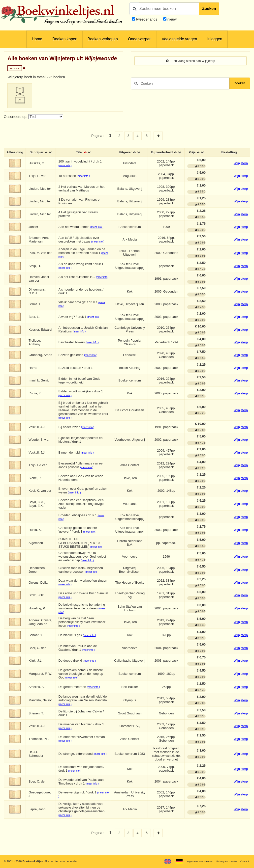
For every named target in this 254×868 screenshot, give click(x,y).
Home (37, 39)
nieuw (172, 19)
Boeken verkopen (103, 39)
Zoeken (209, 9)
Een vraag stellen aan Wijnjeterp (190, 61)
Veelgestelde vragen (179, 39)
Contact (244, 861)
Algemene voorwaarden (194, 861)
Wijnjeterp (241, 168)
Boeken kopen (65, 39)
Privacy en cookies (224, 861)
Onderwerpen (140, 39)
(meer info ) (66, 170)
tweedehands (147, 19)
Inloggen (215, 39)
